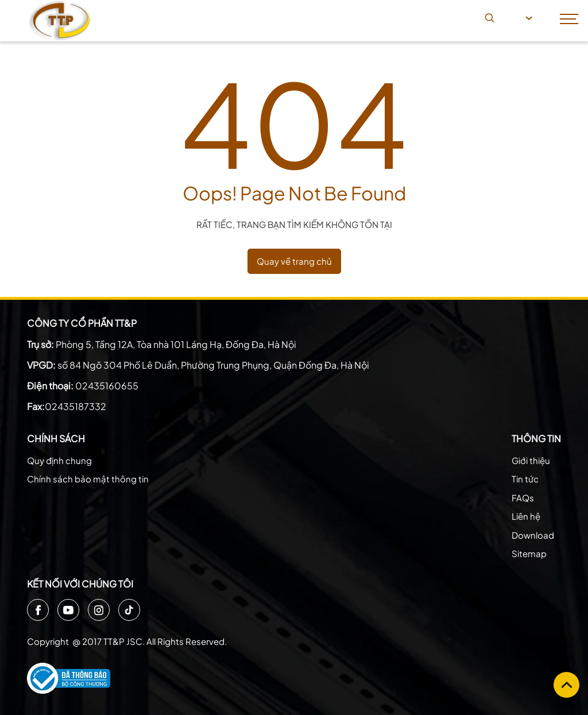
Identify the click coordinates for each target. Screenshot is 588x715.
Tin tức (525, 479)
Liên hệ (526, 516)
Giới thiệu (531, 460)
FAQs (523, 498)
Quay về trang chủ (294, 261)
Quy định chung (59, 460)
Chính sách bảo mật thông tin (88, 479)
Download (533, 535)
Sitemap (529, 553)
